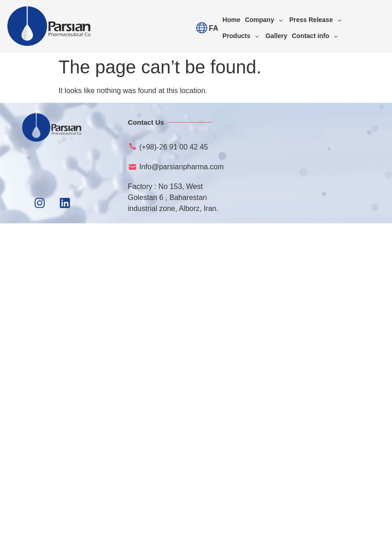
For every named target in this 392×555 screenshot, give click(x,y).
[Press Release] (316, 20)
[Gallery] (276, 36)
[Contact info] (316, 36)
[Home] (231, 20)
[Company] (265, 20)
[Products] (242, 36)
